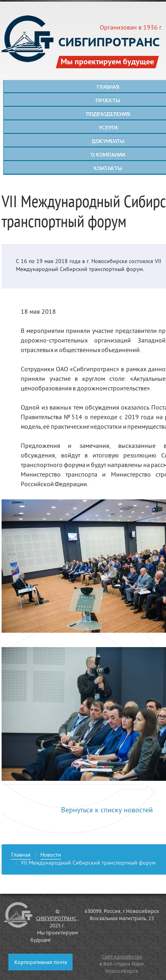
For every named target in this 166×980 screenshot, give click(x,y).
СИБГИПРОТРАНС (56, 919)
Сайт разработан (122, 957)
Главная (21, 856)
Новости (51, 856)
